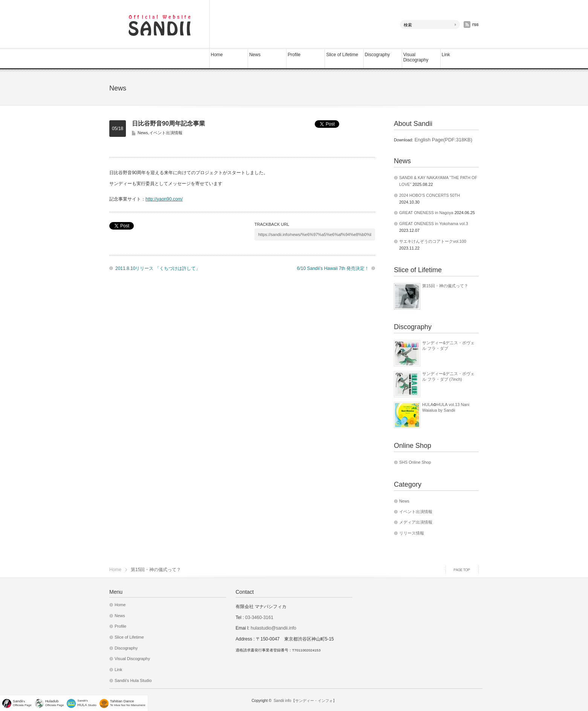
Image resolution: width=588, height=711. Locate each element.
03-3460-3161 (259, 618)
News (255, 55)
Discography (377, 55)
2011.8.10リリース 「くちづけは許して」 (158, 268)
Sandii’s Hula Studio (133, 680)
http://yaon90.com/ (164, 199)
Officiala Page (55, 703)
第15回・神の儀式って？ (445, 286)
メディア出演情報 (416, 522)
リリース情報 (412, 533)
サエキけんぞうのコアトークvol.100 (433, 241)
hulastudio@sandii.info (273, 628)
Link (446, 55)
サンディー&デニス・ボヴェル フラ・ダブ (448, 345)
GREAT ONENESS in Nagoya (426, 213)
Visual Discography (416, 57)
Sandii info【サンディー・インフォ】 (305, 701)
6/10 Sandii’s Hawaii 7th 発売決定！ (333, 268)
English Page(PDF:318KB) (443, 140)
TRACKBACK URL (272, 224)
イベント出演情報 (166, 133)
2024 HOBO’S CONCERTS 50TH (430, 195)
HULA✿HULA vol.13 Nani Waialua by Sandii (446, 407)
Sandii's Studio (87, 703)
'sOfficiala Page (22, 703)
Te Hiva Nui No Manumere (128, 703)
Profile (294, 55)
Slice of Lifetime (342, 55)
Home (217, 55)
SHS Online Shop (415, 462)
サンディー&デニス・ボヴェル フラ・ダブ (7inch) (448, 376)
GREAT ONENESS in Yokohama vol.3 (434, 224)
